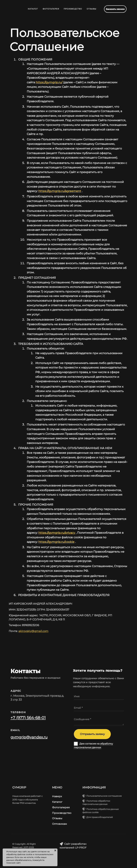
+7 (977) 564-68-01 (28, 718)
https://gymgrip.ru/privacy (57, 533)
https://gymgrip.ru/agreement (60, 191)
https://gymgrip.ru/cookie (56, 542)
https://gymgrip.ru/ (49, 82)
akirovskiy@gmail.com (33, 631)
